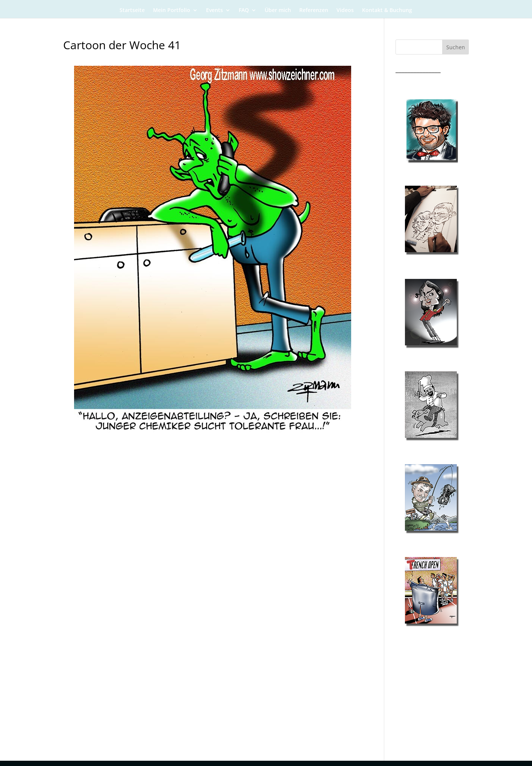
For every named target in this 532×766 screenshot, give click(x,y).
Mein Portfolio (172, 11)
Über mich (278, 11)
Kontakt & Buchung (387, 11)
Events (214, 11)
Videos (345, 11)
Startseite (132, 11)
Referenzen (314, 11)
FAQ (244, 11)
